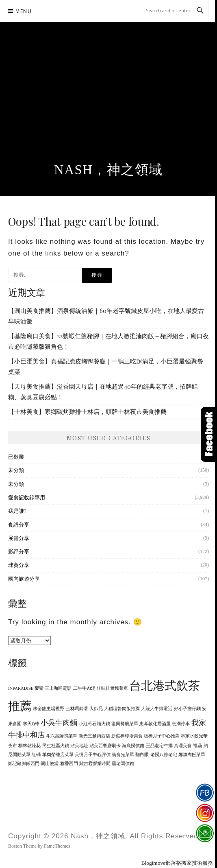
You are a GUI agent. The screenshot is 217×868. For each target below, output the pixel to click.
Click (209, 434)
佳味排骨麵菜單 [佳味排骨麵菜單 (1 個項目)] (112, 688)
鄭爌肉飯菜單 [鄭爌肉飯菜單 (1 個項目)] (192, 755)
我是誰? (17, 511)
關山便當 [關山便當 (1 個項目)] (50, 764)
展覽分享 (19, 538)
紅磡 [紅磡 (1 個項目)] (36, 755)
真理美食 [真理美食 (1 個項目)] (183, 746)
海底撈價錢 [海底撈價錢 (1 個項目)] (133, 746)
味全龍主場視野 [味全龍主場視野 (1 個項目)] (49, 709)
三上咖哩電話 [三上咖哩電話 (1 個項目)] (58, 688)
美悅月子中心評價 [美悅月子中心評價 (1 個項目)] (93, 755)
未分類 (16, 470)
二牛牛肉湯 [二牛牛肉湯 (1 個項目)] (84, 688)
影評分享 (19, 552)
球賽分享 (19, 565)
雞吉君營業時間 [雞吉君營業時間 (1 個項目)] (95, 764)
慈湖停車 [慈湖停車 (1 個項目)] (181, 724)
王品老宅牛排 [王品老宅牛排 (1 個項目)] (159, 746)
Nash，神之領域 (108, 170)
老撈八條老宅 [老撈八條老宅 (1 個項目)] (164, 755)
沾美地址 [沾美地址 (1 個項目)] (79, 746)
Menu (24, 11)
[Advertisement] (108, 101)
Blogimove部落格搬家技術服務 (177, 863)
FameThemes (57, 846)
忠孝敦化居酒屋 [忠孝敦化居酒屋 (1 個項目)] (155, 724)
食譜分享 (19, 525)
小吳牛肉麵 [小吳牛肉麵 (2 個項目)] (59, 723)
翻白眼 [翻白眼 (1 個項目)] (142, 755)
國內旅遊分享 (24, 579)
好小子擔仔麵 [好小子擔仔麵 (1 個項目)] (187, 709)
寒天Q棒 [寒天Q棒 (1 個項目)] (31, 724)
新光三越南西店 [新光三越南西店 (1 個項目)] (94, 736)
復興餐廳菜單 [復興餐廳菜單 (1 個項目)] (125, 724)
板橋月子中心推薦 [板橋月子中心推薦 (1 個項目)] (162, 736)
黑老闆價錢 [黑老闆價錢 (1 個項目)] (123, 764)
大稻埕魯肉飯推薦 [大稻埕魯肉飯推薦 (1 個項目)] (122, 709)
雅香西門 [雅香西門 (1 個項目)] (69, 764)
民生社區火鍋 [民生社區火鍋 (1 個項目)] (56, 746)
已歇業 (16, 457)
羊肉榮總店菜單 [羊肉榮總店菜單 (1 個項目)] (58, 755)
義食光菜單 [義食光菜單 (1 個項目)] (123, 755)
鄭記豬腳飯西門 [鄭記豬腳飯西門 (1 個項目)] (24, 764)
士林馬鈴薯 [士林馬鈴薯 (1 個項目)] (77, 709)
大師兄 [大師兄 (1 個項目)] (96, 709)
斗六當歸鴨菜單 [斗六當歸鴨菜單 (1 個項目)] (62, 736)
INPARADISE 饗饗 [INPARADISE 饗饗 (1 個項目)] (26, 688)
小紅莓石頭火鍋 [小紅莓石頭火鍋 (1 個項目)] (94, 724)
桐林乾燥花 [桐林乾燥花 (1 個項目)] (29, 746)
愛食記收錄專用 (27, 497)
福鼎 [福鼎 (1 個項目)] (197, 746)
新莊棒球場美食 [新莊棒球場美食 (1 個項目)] (127, 736)
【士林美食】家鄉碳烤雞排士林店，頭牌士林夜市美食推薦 (87, 411)
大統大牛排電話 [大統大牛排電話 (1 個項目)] (157, 709)
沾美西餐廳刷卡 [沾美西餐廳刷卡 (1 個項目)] (105, 746)
